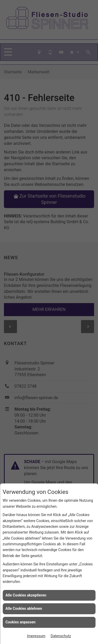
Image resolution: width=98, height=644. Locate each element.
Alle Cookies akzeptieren (26, 595)
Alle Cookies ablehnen (24, 608)
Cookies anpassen (21, 622)
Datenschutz (61, 636)
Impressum (36, 636)
